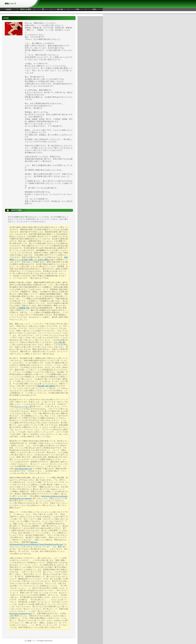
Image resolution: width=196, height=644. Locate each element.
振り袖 (60, 9)
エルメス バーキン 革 (23, 406)
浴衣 (94, 9)
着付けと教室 (26, 9)
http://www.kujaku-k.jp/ (23, 469)
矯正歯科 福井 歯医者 (46, 386)
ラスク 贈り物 (59, 342)
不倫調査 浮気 (24, 308)
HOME (9, 9)
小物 (77, 9)
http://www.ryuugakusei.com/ (20, 613)
